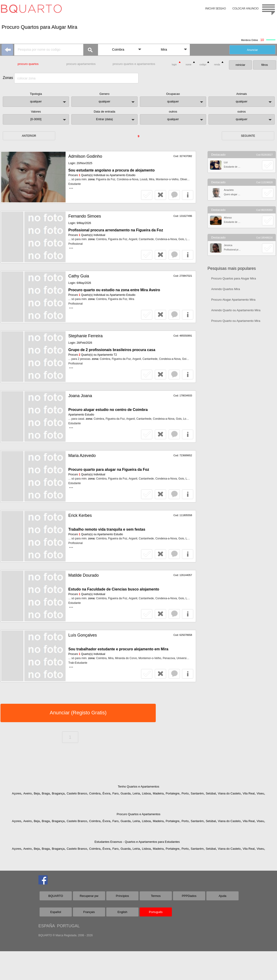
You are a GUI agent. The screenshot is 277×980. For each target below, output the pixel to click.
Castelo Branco (77, 793)
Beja (37, 793)
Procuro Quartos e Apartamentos (138, 814)
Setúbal (211, 793)
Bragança (58, 793)
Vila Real (249, 793)
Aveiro (27, 793)
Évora (107, 793)
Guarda (126, 793)
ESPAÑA (47, 926)
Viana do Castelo (229, 793)
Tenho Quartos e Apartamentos (138, 787)
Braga (46, 793)
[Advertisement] (242, 400)
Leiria (136, 793)
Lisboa (146, 793)
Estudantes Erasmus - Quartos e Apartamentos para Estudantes (137, 842)
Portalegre (173, 793)
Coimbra (95, 793)
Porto (185, 793)
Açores (17, 793)
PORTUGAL (68, 926)
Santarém (197, 793)
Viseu (260, 793)
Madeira (158, 793)
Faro (115, 793)
